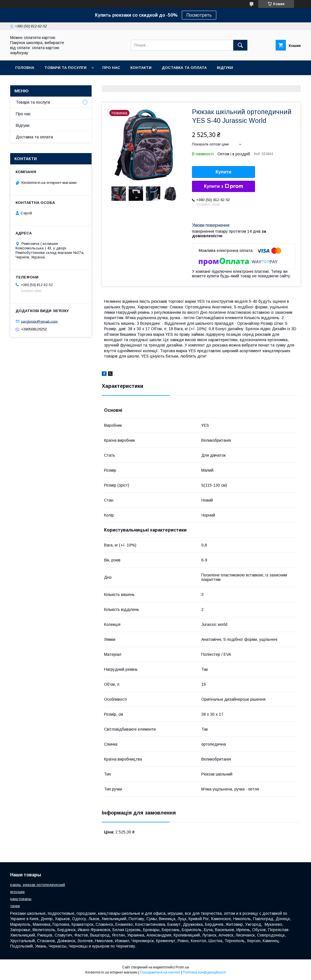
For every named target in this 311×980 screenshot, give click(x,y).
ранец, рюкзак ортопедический (38, 885)
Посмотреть (199, 15)
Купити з (223, 186)
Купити (224, 172)
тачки (15, 906)
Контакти (141, 68)
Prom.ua (182, 967)
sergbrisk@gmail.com (39, 321)
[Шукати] (240, 45)
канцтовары (21, 899)
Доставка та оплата (184, 68)
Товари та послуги (33, 102)
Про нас (111, 68)
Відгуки (225, 68)
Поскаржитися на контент (160, 972)
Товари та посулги (65, 68)
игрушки (17, 892)
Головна (25, 68)
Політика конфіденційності (204, 972)
